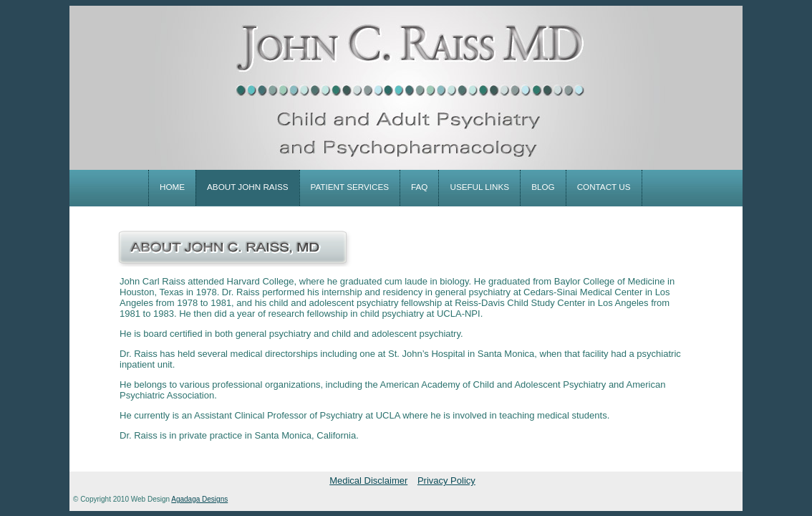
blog (543, 187)
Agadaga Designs (199, 499)
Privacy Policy (446, 481)
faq (419, 187)
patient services (350, 187)
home (172, 187)
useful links (479, 187)
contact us (604, 187)
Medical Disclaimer (368, 481)
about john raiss (247, 187)
